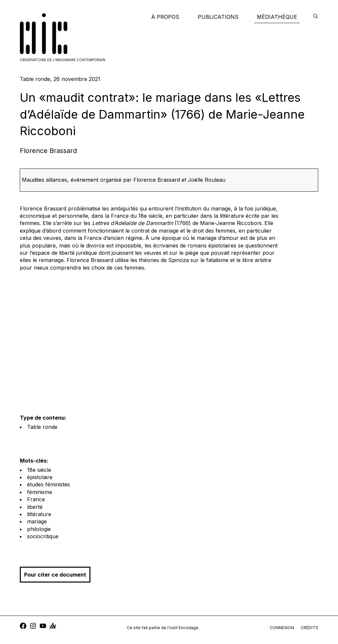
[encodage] (316, 17)
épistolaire (40, 477)
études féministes (49, 484)
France (36, 499)
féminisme (40, 492)
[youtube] (43, 627)
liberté (35, 507)
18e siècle (39, 470)
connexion (282, 628)
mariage (37, 521)
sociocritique (43, 536)
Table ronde (42, 427)
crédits (309, 628)
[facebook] (23, 627)
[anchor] (53, 627)
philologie (39, 529)
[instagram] (33, 627)
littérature (39, 514)
